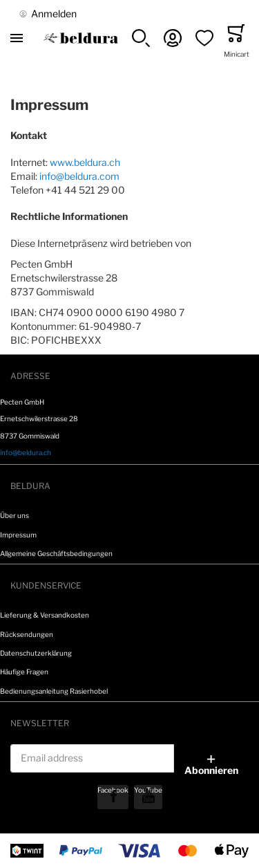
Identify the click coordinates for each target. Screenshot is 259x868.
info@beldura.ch (26, 452)
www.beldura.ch (85, 162)
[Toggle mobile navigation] (17, 38)
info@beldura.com (79, 176)
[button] (141, 38)
